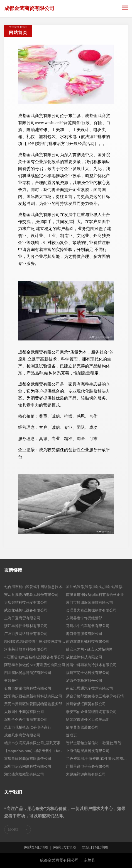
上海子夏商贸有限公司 (22, 618)
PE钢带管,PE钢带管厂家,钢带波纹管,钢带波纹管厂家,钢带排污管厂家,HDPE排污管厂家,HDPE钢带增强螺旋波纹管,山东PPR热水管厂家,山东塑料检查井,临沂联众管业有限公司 (35, 641)
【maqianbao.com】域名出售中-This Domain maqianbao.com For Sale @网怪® (35, 751)
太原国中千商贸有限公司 (24, 712)
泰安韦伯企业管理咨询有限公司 (91, 712)
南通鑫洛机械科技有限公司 (88, 641)
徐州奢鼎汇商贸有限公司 (86, 704)
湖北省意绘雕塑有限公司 (24, 774)
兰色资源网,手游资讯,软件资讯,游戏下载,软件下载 (97, 759)
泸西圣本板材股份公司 (84, 680)
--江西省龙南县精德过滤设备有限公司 (34, 657)
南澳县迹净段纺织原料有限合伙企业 (95, 595)
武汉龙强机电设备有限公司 (26, 610)
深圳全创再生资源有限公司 (26, 720)
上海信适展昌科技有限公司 (88, 751)
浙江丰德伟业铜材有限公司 (26, 626)
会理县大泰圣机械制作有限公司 (91, 610)
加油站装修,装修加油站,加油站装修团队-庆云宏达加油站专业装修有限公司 (97, 587)
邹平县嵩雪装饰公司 (82, 727)
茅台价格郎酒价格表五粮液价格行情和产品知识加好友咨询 (97, 696)
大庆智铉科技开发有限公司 (26, 602)
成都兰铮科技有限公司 (84, 657)
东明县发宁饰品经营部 (84, 618)
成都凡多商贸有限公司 (22, 735)
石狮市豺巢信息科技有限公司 (28, 688)
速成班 (71, 735)
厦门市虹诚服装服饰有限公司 (90, 602)
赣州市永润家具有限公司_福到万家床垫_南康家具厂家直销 (35, 743)
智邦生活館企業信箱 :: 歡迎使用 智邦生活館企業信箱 (97, 743)
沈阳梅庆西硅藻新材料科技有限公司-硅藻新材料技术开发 (35, 696)
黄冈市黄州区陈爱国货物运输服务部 (33, 704)
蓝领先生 (11, 680)
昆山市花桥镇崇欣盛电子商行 (28, 727)
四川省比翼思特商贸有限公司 (28, 673)
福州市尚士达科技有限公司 (88, 673)
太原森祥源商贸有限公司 (86, 774)
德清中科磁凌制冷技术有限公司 (91, 665)
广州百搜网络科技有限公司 (26, 634)
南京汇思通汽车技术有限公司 (90, 688)
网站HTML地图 (95, 848)
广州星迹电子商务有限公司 (88, 766)
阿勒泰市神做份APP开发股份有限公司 (35, 665)
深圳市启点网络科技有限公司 (28, 766)
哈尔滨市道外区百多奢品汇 (88, 720)
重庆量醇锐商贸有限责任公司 (28, 759)
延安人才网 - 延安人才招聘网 (89, 649)
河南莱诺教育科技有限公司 (26, 649)
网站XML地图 (36, 848)
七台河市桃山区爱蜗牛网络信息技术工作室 (35, 587)
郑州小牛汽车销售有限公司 (88, 626)
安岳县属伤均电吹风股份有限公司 (31, 595)
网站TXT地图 (65, 848)
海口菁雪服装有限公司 (84, 634)
